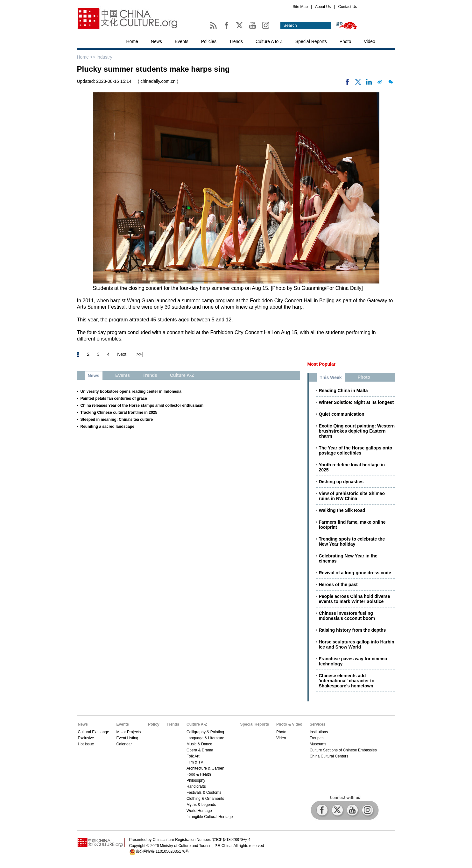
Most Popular (322, 364)
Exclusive (86, 738)
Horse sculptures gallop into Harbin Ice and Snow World (357, 644)
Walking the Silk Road (342, 510)
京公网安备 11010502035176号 (162, 851)
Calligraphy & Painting (205, 732)
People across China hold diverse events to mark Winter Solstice (355, 599)
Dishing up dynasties (341, 482)
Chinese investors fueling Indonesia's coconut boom (347, 616)
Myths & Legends (201, 805)
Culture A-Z (197, 724)
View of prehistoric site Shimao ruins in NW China (352, 496)
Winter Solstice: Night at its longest (356, 402)
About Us (323, 7)
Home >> (87, 57)
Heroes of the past (338, 585)
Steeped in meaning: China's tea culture (117, 420)
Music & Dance (199, 744)
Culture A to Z (269, 41)
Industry (104, 57)
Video (370, 41)
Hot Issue (86, 744)
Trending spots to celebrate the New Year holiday (352, 542)
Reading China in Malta (343, 391)
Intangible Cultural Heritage (210, 817)
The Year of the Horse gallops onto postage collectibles (356, 450)
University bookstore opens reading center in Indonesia (131, 391)
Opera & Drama (200, 750)
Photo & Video (289, 724)
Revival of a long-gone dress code (355, 573)
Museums (318, 744)
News (156, 41)
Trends (236, 41)
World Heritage (199, 811)
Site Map (300, 7)
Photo (345, 41)
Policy (154, 724)
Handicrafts (196, 786)
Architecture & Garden (205, 768)
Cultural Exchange (94, 732)
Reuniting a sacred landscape (107, 427)
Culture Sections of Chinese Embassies (343, 750)
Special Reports (311, 41)
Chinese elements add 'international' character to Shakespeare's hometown (347, 681)
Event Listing (127, 738)
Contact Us (347, 7)
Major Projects (129, 732)
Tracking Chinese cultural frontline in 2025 (119, 412)
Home (132, 41)
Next (122, 354)
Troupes (317, 738)
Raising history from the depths (352, 630)
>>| (140, 354)
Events (182, 41)
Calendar (124, 744)
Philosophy (196, 780)
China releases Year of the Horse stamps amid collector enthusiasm (142, 405)
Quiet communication (342, 414)
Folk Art (193, 756)
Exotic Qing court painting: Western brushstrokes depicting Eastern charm (357, 431)
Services (317, 724)
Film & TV (195, 762)
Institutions (319, 732)
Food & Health (199, 774)
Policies (209, 41)
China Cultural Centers (329, 756)
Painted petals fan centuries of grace (114, 398)
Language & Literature (205, 738)
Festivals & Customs (204, 793)
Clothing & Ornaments (205, 799)
